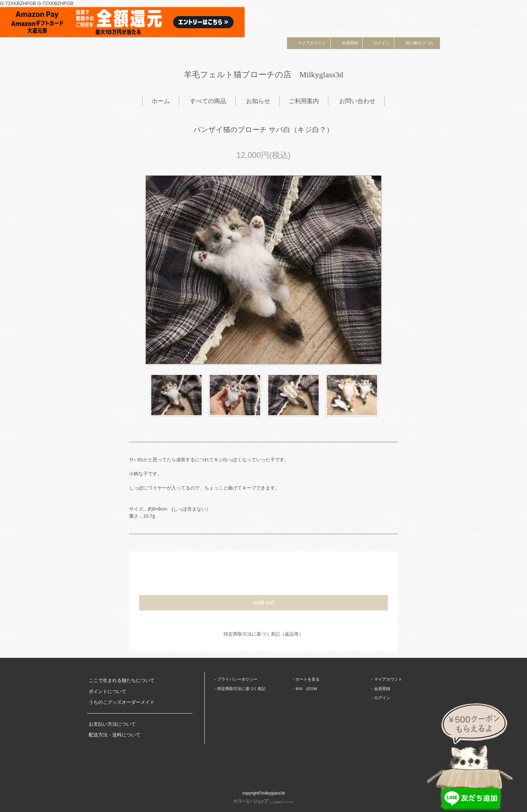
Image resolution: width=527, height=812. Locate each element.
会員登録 (347, 43)
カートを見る (308, 679)
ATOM (311, 689)
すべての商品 (208, 101)
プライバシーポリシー (237, 679)
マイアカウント (309, 43)
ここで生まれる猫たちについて (122, 680)
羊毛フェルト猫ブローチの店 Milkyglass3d (264, 75)
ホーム (161, 101)
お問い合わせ (357, 101)
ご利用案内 (304, 101)
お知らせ (258, 101)
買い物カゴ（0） (417, 43)
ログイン (378, 43)
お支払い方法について (112, 724)
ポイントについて (108, 692)
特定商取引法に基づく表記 (241, 689)
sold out (263, 602)
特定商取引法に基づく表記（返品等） (263, 634)
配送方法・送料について (115, 735)
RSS (299, 689)
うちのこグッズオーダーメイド (122, 702)
